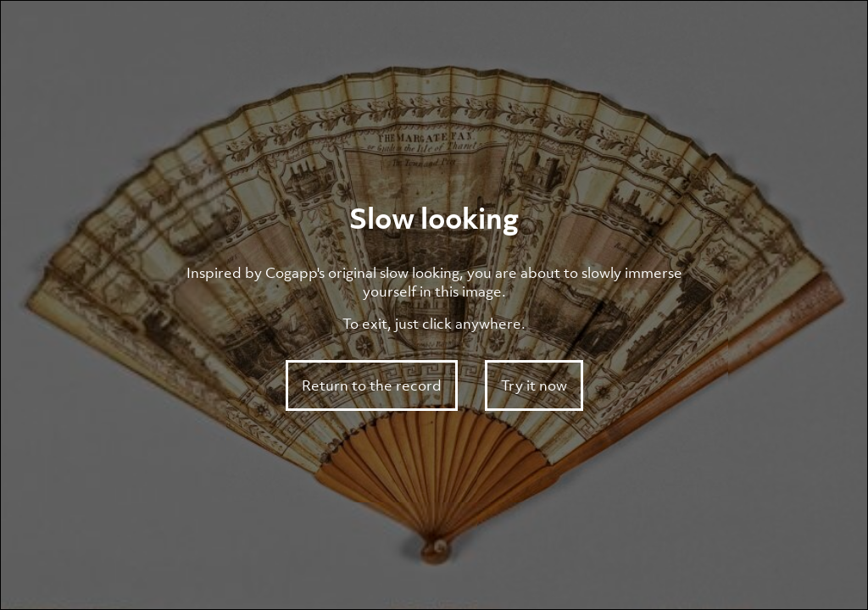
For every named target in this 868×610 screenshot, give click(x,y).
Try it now (534, 385)
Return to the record (372, 385)
